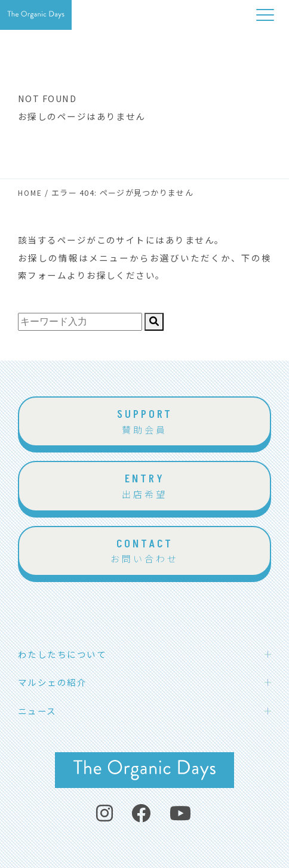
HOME (30, 193)
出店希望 (144, 486)
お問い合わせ (144, 551)
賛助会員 (144, 421)
